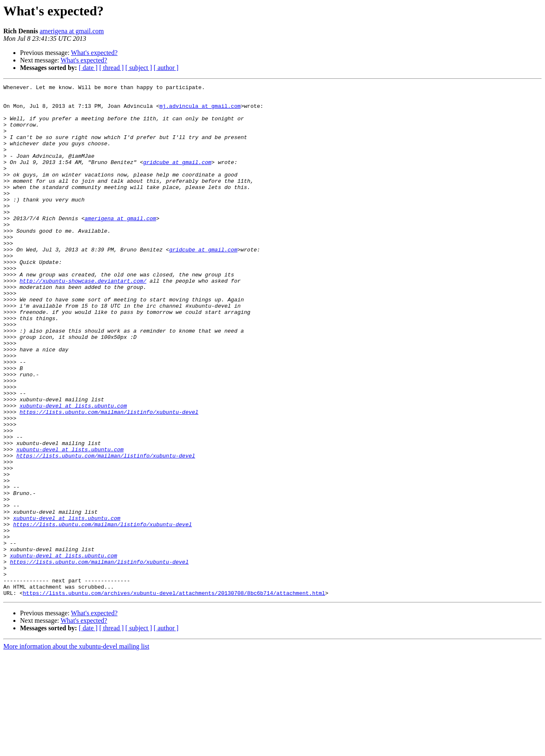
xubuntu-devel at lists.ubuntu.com (73, 470)
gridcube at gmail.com (177, 178)
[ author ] (166, 68)
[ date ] (88, 68)
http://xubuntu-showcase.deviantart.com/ (83, 321)
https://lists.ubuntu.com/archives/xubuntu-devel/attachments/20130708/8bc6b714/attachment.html (174, 695)
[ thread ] (111, 68)
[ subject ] (139, 68)
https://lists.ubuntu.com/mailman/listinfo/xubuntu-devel (109, 478)
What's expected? (94, 53)
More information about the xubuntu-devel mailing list (76, 749)
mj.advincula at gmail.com (200, 111)
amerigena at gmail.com (72, 31)
